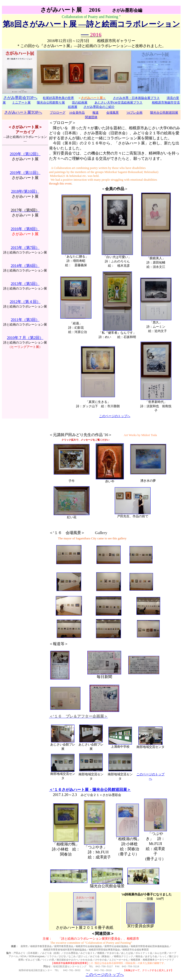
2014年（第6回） (25, 266)
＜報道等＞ (59, 644)
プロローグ (58, 113)
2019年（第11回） (25, 173)
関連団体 (91, 117)
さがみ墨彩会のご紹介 (99, 107)
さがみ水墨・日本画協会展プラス (136, 98)
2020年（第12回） (25, 154)
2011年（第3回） (25, 320)
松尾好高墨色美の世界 (58, 98)
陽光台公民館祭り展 (51, 102)
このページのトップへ (115, 416)
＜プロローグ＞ (62, 123)
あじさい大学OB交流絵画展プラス (119, 102)
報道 (96, 113)
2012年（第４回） (25, 302)
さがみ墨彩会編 (127, 10)
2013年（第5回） (25, 284)
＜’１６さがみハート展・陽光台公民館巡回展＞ (90, 790)
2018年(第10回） (25, 191)
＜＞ (115, 189)
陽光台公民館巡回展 (164, 113)
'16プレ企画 (134, 113)
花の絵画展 (80, 102)
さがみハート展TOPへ (23, 112)
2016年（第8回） (25, 229)
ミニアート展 (21, 102)
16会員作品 (77, 113)
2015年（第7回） (25, 248)
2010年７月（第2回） (25, 338)
